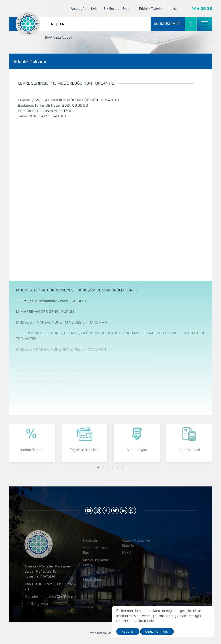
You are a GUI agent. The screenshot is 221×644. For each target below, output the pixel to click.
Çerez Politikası (157, 632)
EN (62, 24)
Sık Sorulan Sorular (119, 9)
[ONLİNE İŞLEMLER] (168, 24)
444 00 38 (202, 9)
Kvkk (95, 9)
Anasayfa (78, 9)
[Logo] (28, 24)
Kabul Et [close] (128, 632)
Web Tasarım (98, 633)
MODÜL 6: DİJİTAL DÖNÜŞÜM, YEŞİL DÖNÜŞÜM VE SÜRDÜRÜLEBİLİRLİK (77, 290)
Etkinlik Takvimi (151, 9)
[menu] (204, 24)
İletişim (174, 9)
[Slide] (98, 467)
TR (51, 24)
